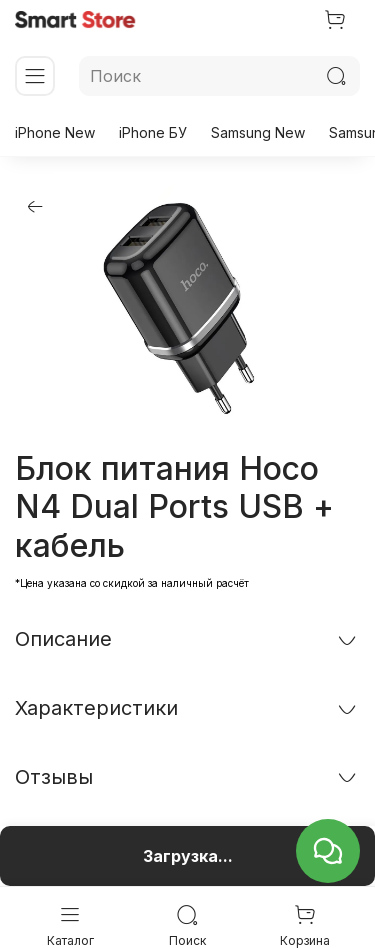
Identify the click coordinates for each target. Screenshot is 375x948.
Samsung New (258, 132)
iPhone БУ (153, 132)
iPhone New (55, 132)
